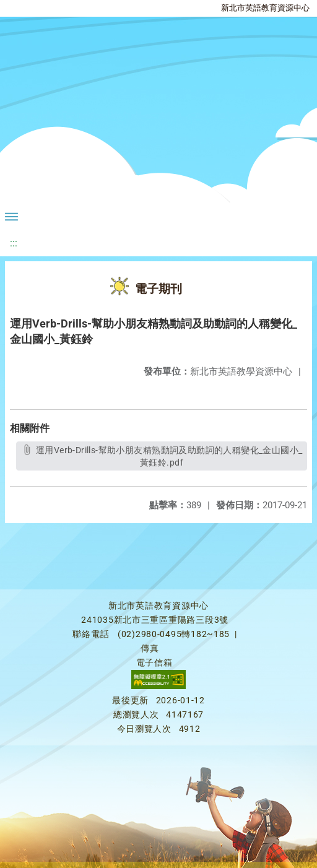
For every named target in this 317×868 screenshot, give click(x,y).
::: (14, 243)
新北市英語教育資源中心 (265, 8)
